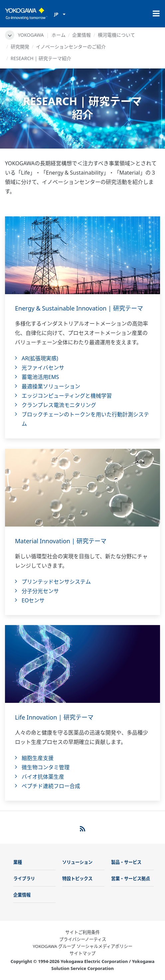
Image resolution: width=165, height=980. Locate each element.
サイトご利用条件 (82, 932)
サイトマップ (82, 953)
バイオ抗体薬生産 (43, 777)
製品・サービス (126, 862)
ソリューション (77, 862)
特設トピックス (77, 878)
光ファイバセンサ (43, 368)
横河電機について (116, 35)
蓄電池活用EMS (40, 377)
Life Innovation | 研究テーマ (54, 717)
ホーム (59, 35)
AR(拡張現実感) (40, 358)
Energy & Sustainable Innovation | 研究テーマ (79, 308)
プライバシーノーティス (83, 939)
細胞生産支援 (38, 758)
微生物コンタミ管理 (46, 767)
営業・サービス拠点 (131, 878)
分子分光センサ (40, 591)
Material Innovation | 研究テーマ (61, 541)
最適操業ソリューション (51, 386)
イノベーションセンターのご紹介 (71, 47)
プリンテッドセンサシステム (56, 582)
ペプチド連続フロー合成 (51, 786)
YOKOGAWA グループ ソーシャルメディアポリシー (82, 946)
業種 (18, 862)
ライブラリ (24, 878)
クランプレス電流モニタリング (59, 405)
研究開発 (20, 47)
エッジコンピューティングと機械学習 (67, 396)
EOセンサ (33, 600)
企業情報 (82, 35)
